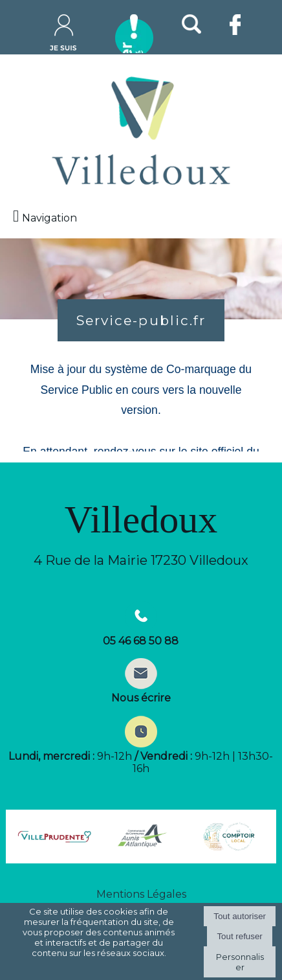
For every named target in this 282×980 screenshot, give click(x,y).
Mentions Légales (141, 894)
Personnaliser (240, 962)
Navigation (49, 218)
